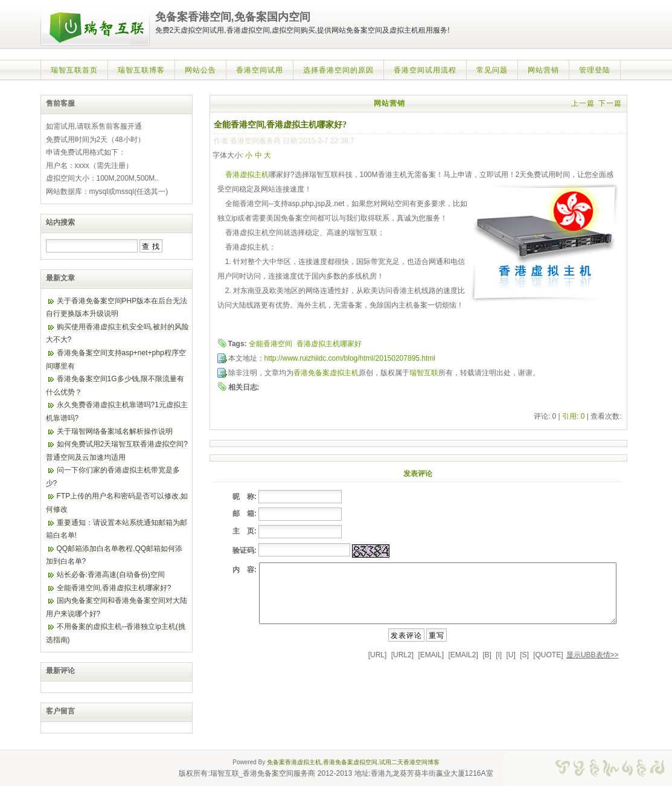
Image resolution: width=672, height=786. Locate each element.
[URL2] (402, 655)
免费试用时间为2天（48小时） (95, 140)
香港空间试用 (260, 70)
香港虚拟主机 (247, 175)
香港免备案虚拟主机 (326, 373)
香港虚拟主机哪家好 (329, 344)
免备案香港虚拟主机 (294, 762)
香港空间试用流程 (425, 70)
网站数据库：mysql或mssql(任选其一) (107, 192)
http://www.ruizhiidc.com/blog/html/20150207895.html (350, 358)
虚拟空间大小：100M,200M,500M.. (102, 178)
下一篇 (610, 103)
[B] (487, 655)
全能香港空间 (270, 344)
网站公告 (200, 70)
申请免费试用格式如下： (86, 152)
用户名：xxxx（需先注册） (89, 166)
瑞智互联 (424, 373)
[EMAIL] (431, 655)
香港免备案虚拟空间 (350, 762)
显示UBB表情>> (593, 655)
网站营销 (543, 70)
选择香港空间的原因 (338, 70)
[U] (511, 655)
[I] (499, 655)
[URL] (378, 655)
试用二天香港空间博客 (409, 762)
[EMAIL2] (463, 655)
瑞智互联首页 (74, 70)
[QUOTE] (548, 655)
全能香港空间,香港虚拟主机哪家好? (114, 588)
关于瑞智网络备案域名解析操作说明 (115, 431)
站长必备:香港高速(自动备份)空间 (111, 575)
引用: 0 (573, 416)
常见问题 (492, 70)
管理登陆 (595, 70)
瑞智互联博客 (141, 70)
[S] (524, 655)
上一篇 (583, 103)
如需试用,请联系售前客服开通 (94, 126)
